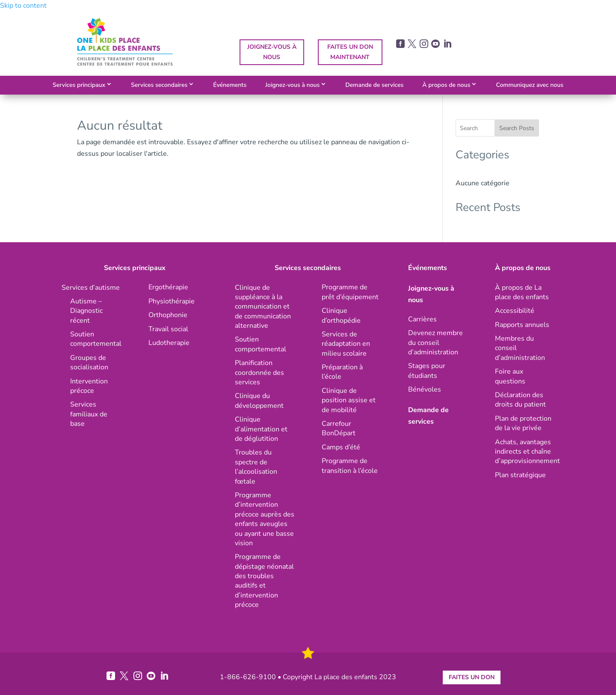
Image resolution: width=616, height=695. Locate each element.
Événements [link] (230, 85)
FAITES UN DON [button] (472, 677)
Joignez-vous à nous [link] (292, 85)
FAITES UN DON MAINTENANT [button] (350, 52)
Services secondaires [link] (159, 85)
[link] (125, 64)
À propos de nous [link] (446, 85)
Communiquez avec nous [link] (530, 85)
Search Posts (517, 128)
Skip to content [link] (23, 6)
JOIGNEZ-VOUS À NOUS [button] (272, 52)
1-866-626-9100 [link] (248, 677)
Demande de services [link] (374, 85)
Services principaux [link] (79, 85)
